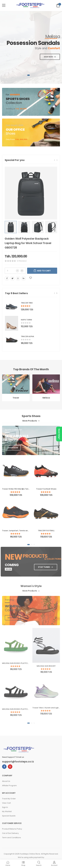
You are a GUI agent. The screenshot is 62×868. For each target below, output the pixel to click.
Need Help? (59, 434)
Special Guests (9, 816)
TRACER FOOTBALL (46, 531)
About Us (6, 781)
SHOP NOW (48, 57)
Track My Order (9, 799)
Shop (23, 864)
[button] (29, 75)
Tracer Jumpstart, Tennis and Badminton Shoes (24, 531)
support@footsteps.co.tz (18, 762)
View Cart (6, 803)
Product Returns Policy (12, 829)
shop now (13, 448)
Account (54, 864)
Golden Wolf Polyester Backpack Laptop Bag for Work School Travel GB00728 (28, 243)
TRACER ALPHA (27, 336)
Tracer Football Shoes (46, 489)
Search (39, 864)
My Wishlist (7, 811)
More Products (31, 421)
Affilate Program (9, 786)
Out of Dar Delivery (10, 833)
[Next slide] (57, 293)
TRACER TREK (27, 303)
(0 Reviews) (22, 261)
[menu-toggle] (4, 5)
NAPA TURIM (26, 320)
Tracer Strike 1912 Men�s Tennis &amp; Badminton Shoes (28, 489)
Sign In (5, 807)
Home (8, 864)
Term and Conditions (11, 838)
